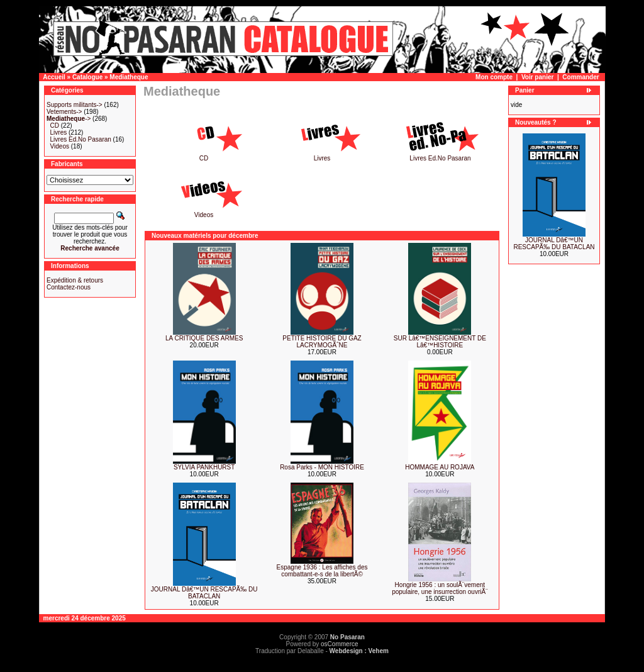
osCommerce (339, 644)
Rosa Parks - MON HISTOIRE (322, 467)
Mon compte (494, 77)
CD (55, 126)
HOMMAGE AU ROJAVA (440, 467)
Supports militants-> (75, 105)
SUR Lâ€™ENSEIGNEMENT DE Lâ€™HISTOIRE (440, 342)
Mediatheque (129, 77)
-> (69, 119)
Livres (59, 132)
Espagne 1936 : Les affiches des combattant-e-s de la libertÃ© (322, 571)
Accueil (54, 77)
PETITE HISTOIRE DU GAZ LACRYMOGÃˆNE (322, 342)
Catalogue (87, 77)
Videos (60, 146)
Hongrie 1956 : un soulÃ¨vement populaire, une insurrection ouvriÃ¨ (440, 588)
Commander (580, 77)
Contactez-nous (69, 287)
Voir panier (538, 77)
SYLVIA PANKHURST (204, 467)
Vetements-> (64, 112)
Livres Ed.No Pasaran (81, 139)
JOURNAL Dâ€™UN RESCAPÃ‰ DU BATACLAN (204, 593)
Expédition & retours (75, 280)
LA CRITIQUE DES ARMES (204, 338)
